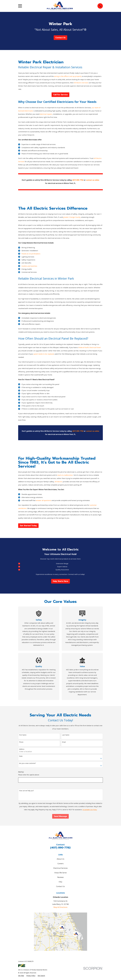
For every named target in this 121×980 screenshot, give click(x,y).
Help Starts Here (61, 581)
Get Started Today (28, 526)
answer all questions (44, 500)
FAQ (60, 882)
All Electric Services (81, 83)
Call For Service (60, 95)
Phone (21, 742)
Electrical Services (61, 868)
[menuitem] (21, 976)
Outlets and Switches (29, 266)
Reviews (61, 877)
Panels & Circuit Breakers (31, 254)
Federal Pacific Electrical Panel (90, 347)
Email (64, 742)
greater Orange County (72, 217)
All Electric (59, 482)
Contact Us (60, 38)
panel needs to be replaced (44, 354)
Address (22, 749)
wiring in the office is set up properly (68, 76)
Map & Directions (60, 907)
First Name (23, 735)
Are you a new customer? (27, 763)
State (21, 756)
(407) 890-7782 (60, 848)
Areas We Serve (61, 873)
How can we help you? (26, 791)
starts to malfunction (65, 475)
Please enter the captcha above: (29, 775)
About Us (61, 859)
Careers (61, 863)
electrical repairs (46, 114)
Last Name (66, 735)
